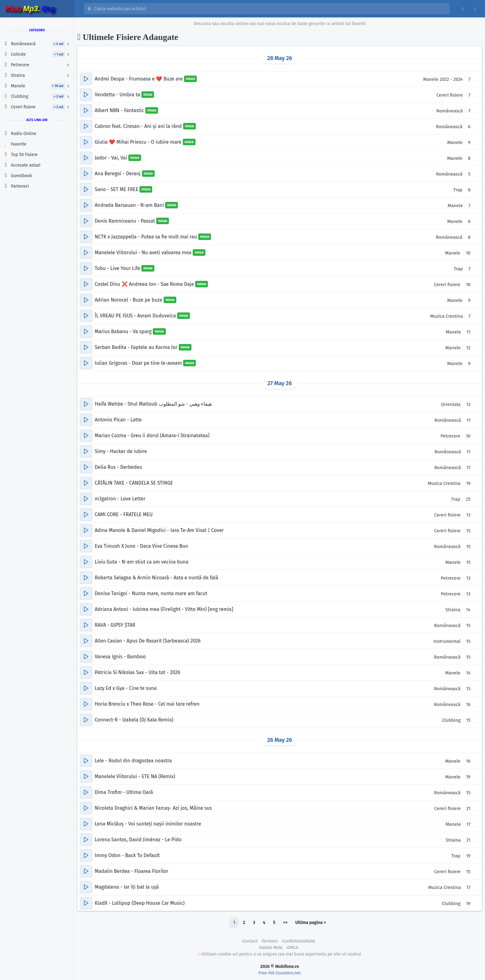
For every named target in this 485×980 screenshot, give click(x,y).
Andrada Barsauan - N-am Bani (130, 205)
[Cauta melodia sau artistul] (270, 9)
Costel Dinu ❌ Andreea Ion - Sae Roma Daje (145, 284)
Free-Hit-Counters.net (280, 973)
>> (285, 923)
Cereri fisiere (450, 95)
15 (468, 531)
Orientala (451, 404)
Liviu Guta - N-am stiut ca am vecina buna (142, 562)
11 (468, 332)
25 (468, 499)
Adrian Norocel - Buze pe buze (129, 300)
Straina (453, 610)
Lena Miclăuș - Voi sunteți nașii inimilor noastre (148, 824)
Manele (455, 142)
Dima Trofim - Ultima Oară (124, 792)
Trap (458, 190)
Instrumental (447, 641)
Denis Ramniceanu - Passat (125, 221)
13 (468, 404)
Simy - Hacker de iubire (121, 451)
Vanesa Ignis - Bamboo (120, 657)
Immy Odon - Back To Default (127, 855)
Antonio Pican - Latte (118, 420)
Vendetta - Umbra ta (118, 95)
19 (468, 483)
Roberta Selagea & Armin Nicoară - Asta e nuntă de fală (156, 578)
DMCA (293, 948)
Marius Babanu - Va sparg (124, 331)
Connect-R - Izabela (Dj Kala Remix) (134, 720)
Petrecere (450, 436)
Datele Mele (271, 948)
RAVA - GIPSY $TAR (115, 625)
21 (468, 808)
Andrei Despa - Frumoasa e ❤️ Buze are (139, 79)
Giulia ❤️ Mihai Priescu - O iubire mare (139, 142)
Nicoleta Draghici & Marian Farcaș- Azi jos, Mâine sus (153, 808)
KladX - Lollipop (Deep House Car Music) (139, 903)
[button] (86, 79)
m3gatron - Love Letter (120, 499)
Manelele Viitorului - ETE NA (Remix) (135, 776)
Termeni (270, 941)
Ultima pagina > (311, 923)
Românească (450, 111)
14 (468, 610)
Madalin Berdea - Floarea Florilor (131, 871)
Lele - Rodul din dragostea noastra (133, 761)
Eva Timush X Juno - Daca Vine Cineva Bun (141, 546)
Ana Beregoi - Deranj (118, 174)
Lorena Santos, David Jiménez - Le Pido (138, 840)
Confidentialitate (299, 941)
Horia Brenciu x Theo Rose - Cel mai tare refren (147, 704)
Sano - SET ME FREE (117, 189)
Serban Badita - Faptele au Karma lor (137, 347)
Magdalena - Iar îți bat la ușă (127, 887)
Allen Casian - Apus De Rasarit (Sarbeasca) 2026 (148, 641)
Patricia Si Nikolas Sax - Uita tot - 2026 (137, 672)
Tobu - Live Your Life (118, 268)
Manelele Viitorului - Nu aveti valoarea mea (144, 253)
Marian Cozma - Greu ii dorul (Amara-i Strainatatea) (152, 436)
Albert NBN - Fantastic (120, 110)
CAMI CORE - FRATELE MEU (124, 514)
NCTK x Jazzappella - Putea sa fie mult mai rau (146, 237)
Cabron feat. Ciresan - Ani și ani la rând (139, 126)
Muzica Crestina (447, 316)
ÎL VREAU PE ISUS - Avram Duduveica (136, 316)
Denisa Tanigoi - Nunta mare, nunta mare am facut (151, 593)
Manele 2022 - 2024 (443, 79)
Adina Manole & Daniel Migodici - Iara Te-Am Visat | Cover (159, 530)
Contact (250, 941)
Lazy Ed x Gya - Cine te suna (126, 688)
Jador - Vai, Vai (112, 158)
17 (468, 468)
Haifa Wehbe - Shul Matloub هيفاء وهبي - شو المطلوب (153, 404)
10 (468, 253)
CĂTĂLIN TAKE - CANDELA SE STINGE (134, 483)
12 (468, 348)
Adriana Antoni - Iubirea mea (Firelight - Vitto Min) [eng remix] (164, 609)
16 (468, 704)
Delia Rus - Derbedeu (118, 467)
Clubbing (451, 720)
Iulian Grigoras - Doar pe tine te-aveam (139, 363)
